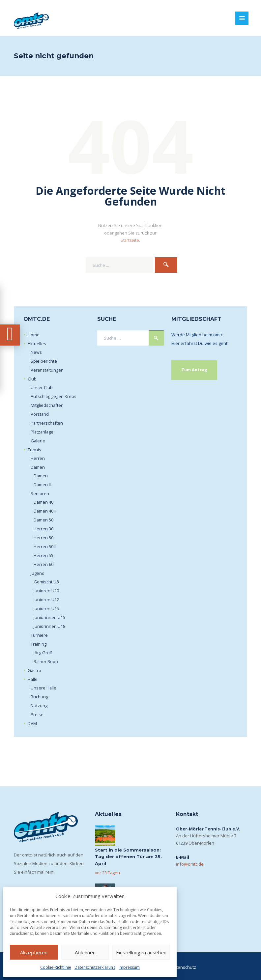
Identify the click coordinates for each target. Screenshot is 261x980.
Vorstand (40, 414)
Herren (38, 458)
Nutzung (39, 705)
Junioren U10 (46, 590)
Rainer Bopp (46, 661)
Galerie (38, 440)
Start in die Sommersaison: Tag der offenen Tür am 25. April (128, 857)
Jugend (38, 573)
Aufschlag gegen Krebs (54, 396)
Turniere (39, 635)
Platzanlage (43, 432)
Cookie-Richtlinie (56, 967)
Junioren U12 (46, 599)
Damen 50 (44, 519)
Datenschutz (183, 967)
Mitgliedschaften (47, 405)
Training (39, 644)
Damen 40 (44, 502)
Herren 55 (43, 555)
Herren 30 (43, 528)
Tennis (34, 449)
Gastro (35, 670)
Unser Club (42, 387)
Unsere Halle (44, 687)
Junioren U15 (46, 608)
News (36, 352)
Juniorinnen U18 (49, 626)
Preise (37, 714)
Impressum (129, 967)
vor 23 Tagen (108, 872)
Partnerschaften (47, 423)
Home (34, 334)
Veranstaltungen (47, 370)
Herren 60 (43, 564)
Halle (33, 679)
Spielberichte (44, 361)
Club (32, 378)
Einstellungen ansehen (141, 952)
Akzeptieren (34, 952)
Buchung (39, 696)
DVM (32, 723)
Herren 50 (43, 537)
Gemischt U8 (46, 581)
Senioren (40, 493)
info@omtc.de (190, 864)
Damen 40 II (45, 511)
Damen (38, 467)
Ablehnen (85, 952)
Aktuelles (37, 343)
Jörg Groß (43, 652)
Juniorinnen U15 (49, 617)
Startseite (130, 240)
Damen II (42, 484)
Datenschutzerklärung (95, 967)
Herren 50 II (45, 546)
